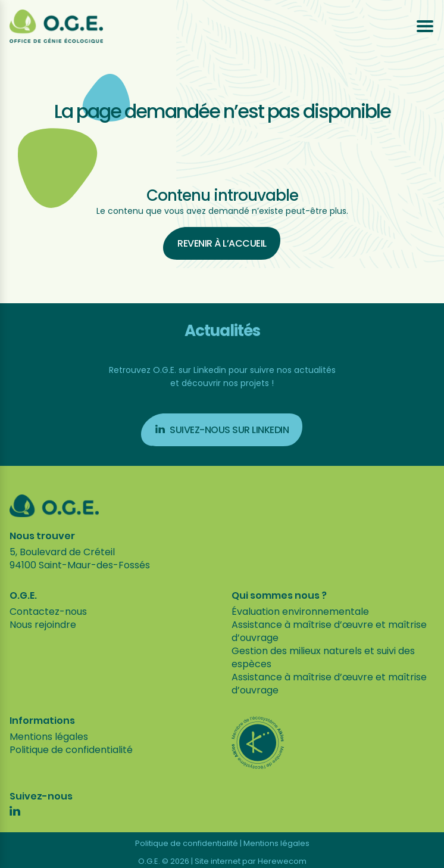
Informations (42, 721)
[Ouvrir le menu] (425, 26)
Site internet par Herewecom (251, 861)
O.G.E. (23, 596)
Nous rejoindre (43, 625)
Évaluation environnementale (300, 612)
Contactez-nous (48, 612)
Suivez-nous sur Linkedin (222, 430)
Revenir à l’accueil (222, 243)
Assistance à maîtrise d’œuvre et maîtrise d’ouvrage (329, 631)
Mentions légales (49, 737)
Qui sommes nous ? (279, 596)
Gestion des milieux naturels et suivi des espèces (323, 657)
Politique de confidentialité (71, 750)
